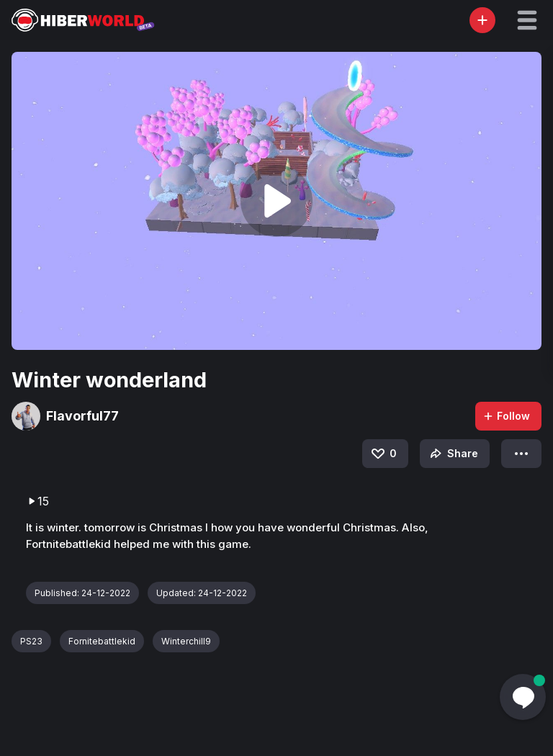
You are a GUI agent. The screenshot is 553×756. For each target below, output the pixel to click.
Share (453, 454)
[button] (527, 20)
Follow (506, 416)
